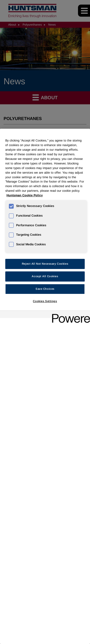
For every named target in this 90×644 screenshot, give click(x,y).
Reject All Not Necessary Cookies (45, 264)
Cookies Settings (45, 301)
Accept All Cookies (45, 276)
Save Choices (45, 289)
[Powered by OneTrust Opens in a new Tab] (69, 315)
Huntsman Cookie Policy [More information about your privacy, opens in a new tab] (25, 195)
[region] (45, 386)
